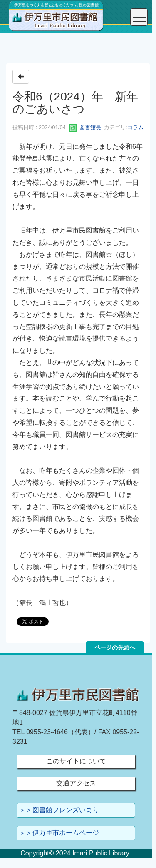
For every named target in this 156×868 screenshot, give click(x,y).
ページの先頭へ (115, 647)
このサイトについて (76, 761)
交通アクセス (76, 783)
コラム (135, 127)
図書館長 (85, 127)
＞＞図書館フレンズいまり (59, 810)
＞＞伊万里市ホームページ (59, 833)
